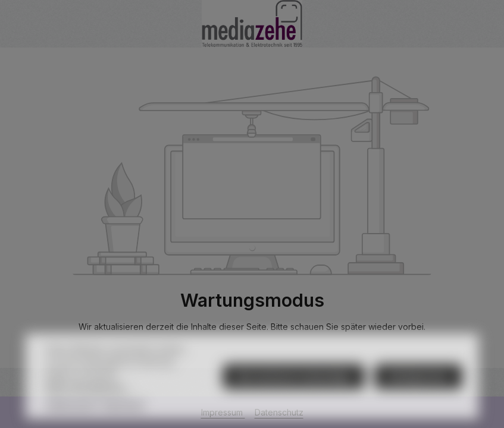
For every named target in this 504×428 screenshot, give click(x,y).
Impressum (124, 418)
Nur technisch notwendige (294, 390)
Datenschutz (71, 418)
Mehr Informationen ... (88, 400)
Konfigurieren (418, 390)
